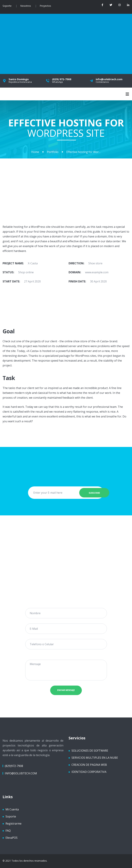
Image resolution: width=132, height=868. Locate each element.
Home (35, 152)
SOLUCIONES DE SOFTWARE (90, 750)
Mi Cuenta (12, 809)
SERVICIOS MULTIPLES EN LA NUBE (95, 757)
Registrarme (13, 823)
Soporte (7, 6)
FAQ (8, 830)
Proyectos (45, 6)
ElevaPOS (12, 837)
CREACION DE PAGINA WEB (89, 765)
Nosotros (26, 6)
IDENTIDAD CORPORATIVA (89, 772)
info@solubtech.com (21, 773)
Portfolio (53, 152)
